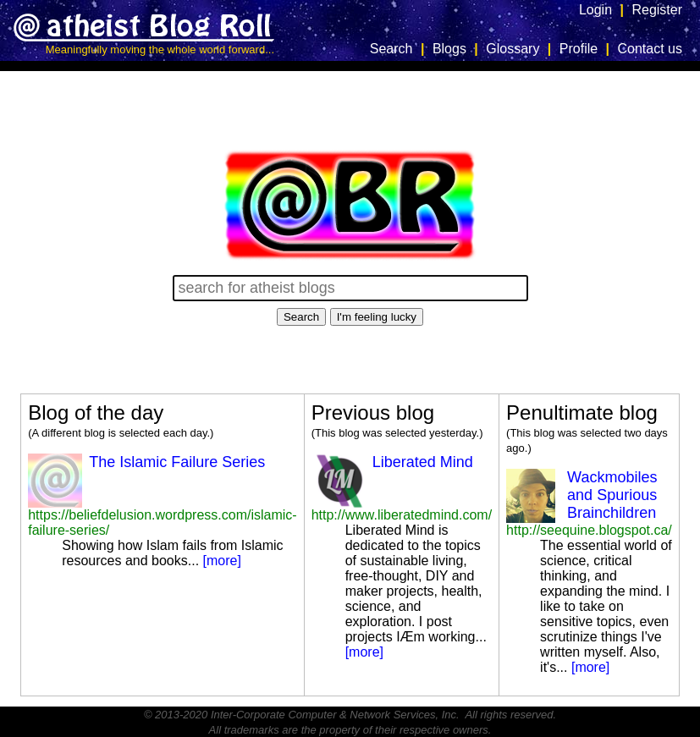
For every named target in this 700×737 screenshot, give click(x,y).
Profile (579, 49)
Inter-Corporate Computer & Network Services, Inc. (335, 715)
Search (391, 49)
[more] (222, 561)
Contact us (650, 49)
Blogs (449, 49)
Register (657, 10)
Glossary (513, 49)
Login (595, 10)
